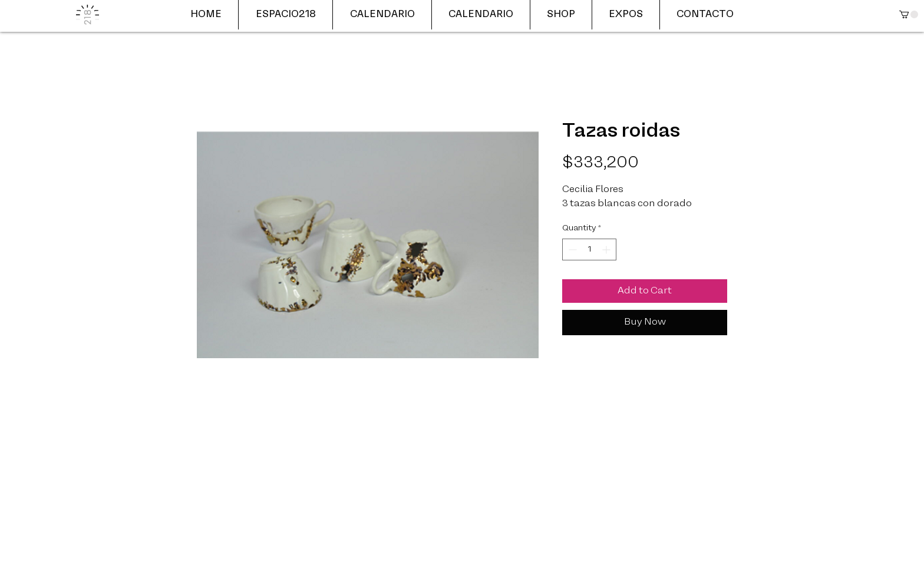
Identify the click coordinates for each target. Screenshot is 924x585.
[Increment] (607, 249)
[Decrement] (571, 249)
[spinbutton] (589, 249)
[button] (909, 14)
